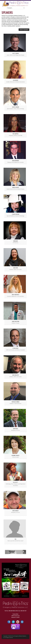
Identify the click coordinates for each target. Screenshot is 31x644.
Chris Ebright (15, 511)
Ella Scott (15, 482)
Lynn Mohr (15, 241)
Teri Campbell (15, 134)
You (15, 539)
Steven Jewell (15, 348)
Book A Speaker (24, 30)
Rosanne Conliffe (15, 455)
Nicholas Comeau (16, 402)
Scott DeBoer (16, 53)
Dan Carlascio (16, 375)
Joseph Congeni (15, 107)
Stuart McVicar (16, 214)
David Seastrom (16, 321)
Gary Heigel (16, 429)
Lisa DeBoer (16, 80)
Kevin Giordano (15, 161)
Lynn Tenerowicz (15, 295)
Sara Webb (15, 268)
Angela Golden (15, 187)
